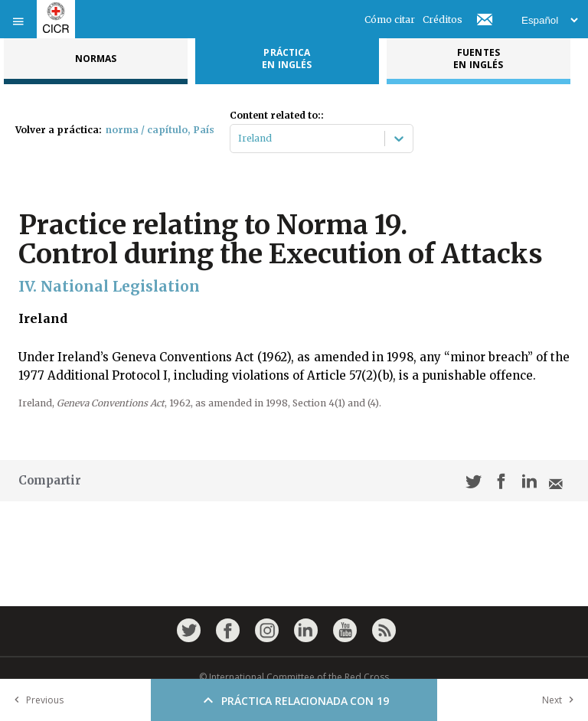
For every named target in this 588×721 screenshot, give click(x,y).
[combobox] (239, 139)
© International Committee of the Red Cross (294, 677)
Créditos (443, 20)
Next (561, 700)
